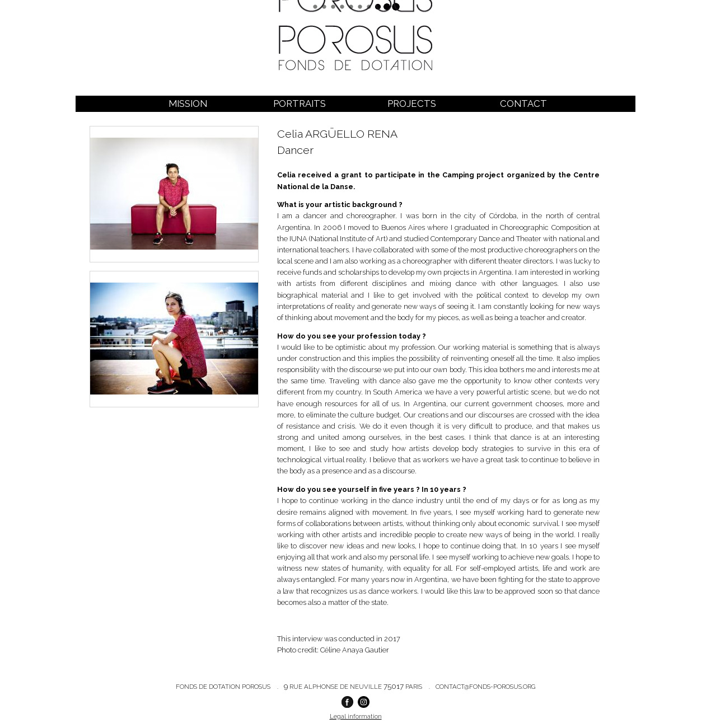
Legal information (356, 716)
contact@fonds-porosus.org (485, 687)
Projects (412, 104)
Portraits (300, 104)
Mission (188, 104)
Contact (523, 104)
